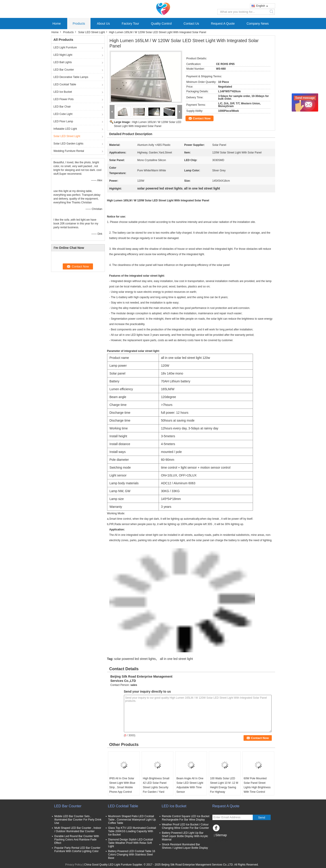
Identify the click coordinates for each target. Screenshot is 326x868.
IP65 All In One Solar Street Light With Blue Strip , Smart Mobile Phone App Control (122, 785)
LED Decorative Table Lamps (71, 77)
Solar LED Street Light (92, 32)
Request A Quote (223, 24)
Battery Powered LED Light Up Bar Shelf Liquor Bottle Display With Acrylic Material (185, 836)
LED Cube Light (63, 114)
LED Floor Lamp (63, 121)
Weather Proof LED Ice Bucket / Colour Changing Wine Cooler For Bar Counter (186, 826)
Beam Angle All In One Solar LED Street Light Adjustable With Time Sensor (190, 785)
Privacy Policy (74, 865)
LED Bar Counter (64, 70)
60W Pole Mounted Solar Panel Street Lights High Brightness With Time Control (257, 785)
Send (262, 817)
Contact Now (202, 118)
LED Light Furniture (65, 47)
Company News (258, 24)
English (262, 6)
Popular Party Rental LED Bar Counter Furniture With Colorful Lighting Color (77, 850)
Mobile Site (220, 841)
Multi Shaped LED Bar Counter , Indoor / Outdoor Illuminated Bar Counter (78, 830)
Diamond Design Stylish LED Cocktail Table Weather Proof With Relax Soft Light (131, 843)
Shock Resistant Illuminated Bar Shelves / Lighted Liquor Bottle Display (185, 846)
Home (57, 24)
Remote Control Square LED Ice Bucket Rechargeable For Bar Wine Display (186, 818)
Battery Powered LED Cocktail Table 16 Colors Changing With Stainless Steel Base (132, 855)
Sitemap (221, 835)
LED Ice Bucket (63, 92)
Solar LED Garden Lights (68, 144)
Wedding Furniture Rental (69, 151)
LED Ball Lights (63, 62)
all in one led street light (176, 659)
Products (79, 24)
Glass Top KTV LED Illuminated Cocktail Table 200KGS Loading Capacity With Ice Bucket (132, 831)
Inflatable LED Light (65, 129)
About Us (104, 24)
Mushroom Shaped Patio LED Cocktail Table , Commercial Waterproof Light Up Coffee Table (132, 820)
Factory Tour (130, 24)
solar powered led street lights (135, 659)
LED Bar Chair (62, 107)
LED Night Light (63, 55)
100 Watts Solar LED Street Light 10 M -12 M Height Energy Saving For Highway (224, 785)
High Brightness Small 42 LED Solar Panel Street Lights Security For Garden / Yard (156, 785)
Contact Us (191, 24)
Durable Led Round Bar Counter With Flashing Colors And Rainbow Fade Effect (77, 840)
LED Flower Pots (64, 99)
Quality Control (161, 24)
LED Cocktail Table (65, 84)
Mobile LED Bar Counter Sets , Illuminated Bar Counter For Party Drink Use (78, 820)
